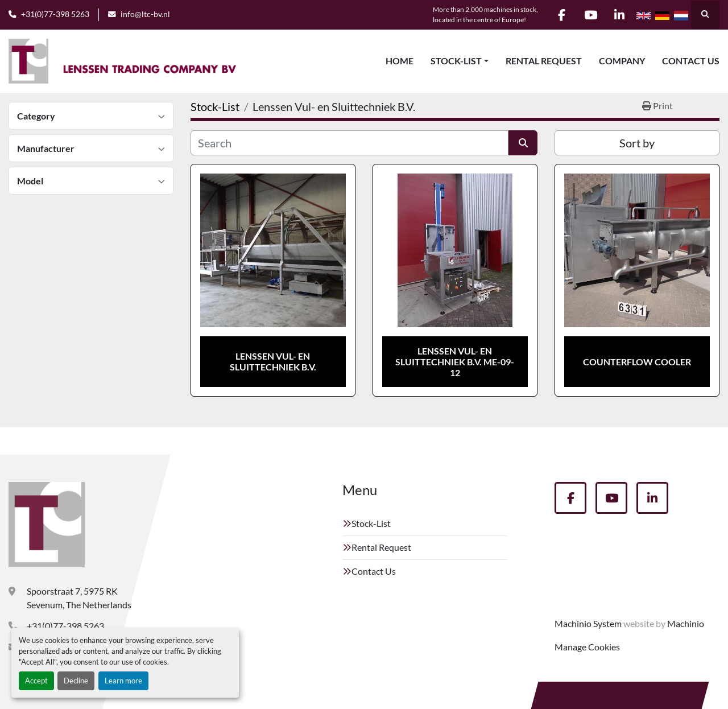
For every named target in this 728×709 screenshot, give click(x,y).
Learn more (123, 681)
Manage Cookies (587, 647)
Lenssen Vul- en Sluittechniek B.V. (273, 361)
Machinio (686, 623)
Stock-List (456, 61)
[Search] (349, 143)
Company (622, 61)
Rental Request (544, 61)
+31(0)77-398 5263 (55, 14)
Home (400, 61)
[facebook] (561, 15)
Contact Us (691, 61)
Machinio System (588, 623)
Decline (76, 681)
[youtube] (590, 15)
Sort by (637, 143)
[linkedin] (619, 15)
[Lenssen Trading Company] (47, 525)
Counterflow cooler (637, 362)
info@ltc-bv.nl (145, 14)
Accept (36, 681)
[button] (460, 61)
